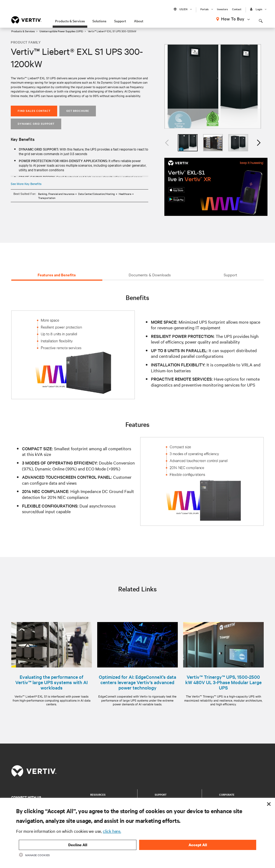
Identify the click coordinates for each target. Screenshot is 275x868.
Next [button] (258, 143)
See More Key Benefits (26, 184)
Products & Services (70, 21)
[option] (213, 86)
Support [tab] (230, 275)
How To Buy (233, 19)
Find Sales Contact (34, 111)
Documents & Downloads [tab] (150, 275)
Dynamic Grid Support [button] (36, 124)
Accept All (198, 845)
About (139, 21)
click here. (112, 831)
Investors (222, 9)
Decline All (78, 845)
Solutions (99, 21)
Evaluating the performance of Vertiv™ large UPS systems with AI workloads (52, 682)
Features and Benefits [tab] (57, 275)
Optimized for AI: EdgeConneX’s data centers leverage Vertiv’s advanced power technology (137, 682)
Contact (237, 9)
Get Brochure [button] (78, 111)
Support (120, 21)
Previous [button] (167, 143)
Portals (205, 9)
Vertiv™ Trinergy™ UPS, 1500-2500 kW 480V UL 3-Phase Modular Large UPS (223, 682)
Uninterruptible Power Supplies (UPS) (61, 31)
